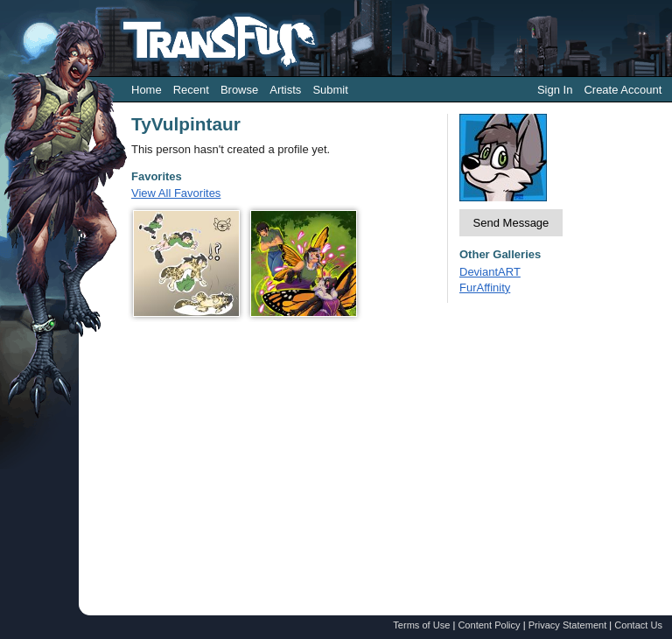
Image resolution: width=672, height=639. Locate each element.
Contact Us (638, 625)
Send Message (511, 223)
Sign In (555, 90)
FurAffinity (485, 288)
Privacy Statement (568, 625)
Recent (191, 90)
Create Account (623, 90)
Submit (330, 90)
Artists (285, 90)
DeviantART (490, 272)
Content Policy (489, 625)
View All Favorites (176, 193)
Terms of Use (421, 625)
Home (147, 90)
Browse (239, 90)
